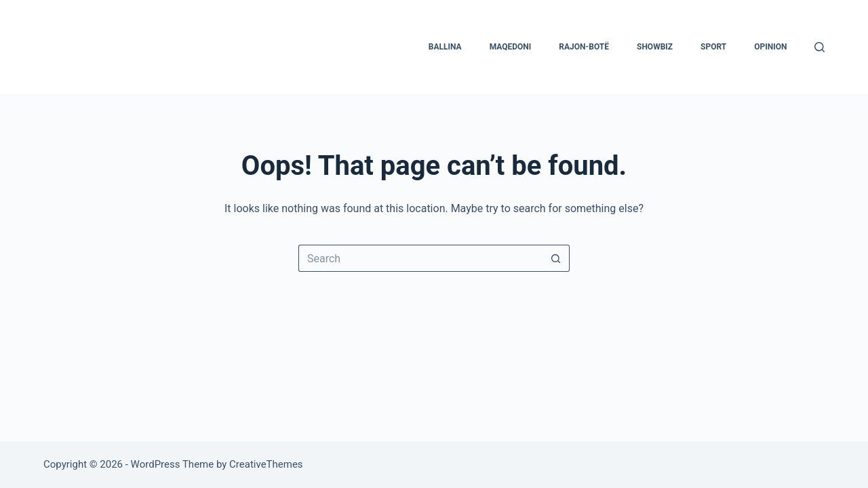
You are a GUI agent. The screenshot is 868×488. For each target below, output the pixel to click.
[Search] (820, 47)
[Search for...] (420, 258)
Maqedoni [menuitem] (511, 47)
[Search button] (556, 258)
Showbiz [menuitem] (655, 47)
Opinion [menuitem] (770, 47)
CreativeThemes (266, 464)
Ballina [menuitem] (445, 47)
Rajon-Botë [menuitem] (584, 47)
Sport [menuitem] (713, 47)
